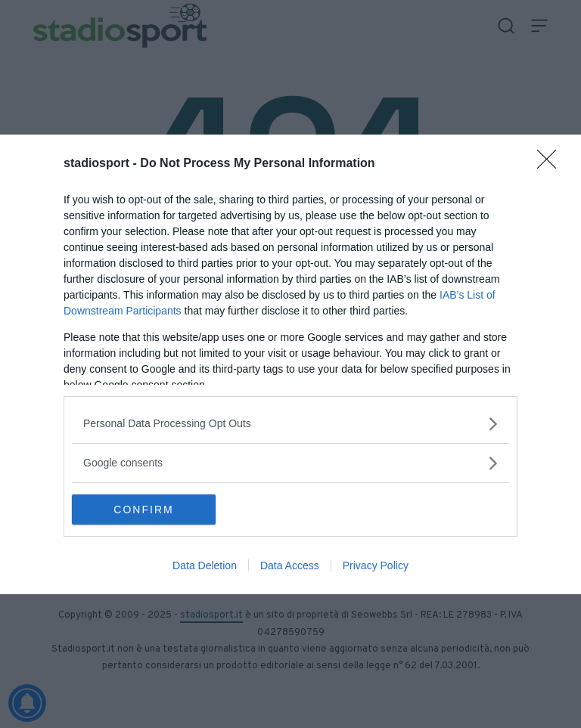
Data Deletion (205, 565)
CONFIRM (143, 510)
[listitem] (290, 424)
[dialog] (290, 364)
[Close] (551, 164)
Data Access (290, 565)
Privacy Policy (376, 565)
